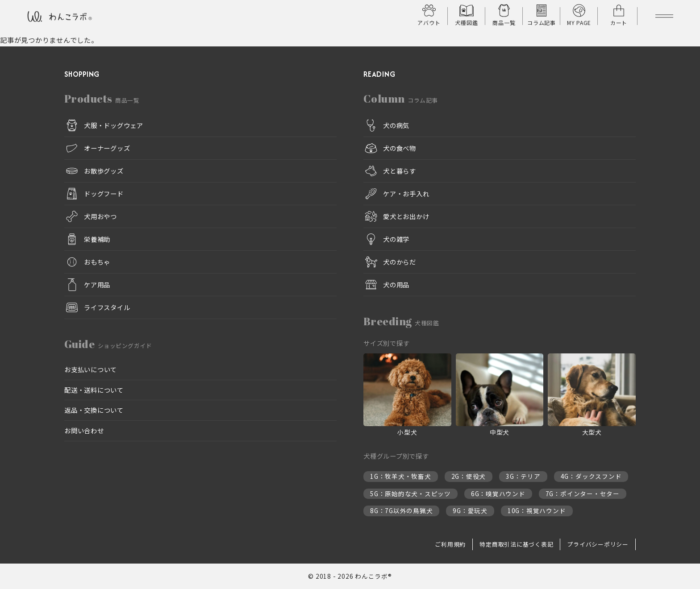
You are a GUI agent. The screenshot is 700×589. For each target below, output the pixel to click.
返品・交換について (94, 410)
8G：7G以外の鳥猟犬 (401, 511)
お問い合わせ (84, 430)
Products (102, 99)
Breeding (401, 321)
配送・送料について (94, 390)
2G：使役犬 (469, 477)
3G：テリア (523, 477)
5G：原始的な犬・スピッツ (410, 494)
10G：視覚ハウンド (537, 511)
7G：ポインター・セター (583, 494)
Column (401, 99)
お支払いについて (91, 369)
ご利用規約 (450, 544)
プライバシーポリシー (598, 544)
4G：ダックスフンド (591, 477)
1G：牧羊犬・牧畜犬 (401, 477)
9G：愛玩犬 (470, 511)
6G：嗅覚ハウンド (498, 494)
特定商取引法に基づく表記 (516, 544)
